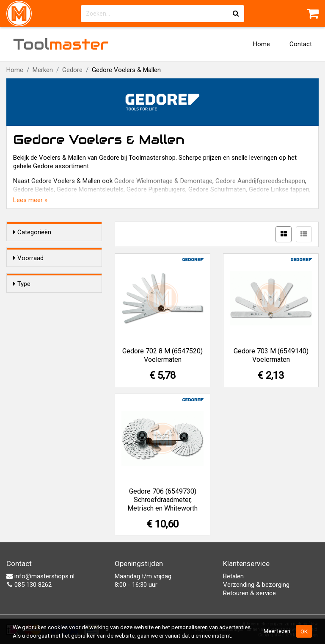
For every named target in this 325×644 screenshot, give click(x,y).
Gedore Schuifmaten (217, 189)
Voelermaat (46, 335)
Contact (301, 44)
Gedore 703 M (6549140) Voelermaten (271, 355)
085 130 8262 (29, 585)
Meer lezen (277, 631)
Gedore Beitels (33, 189)
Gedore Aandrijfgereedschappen (260, 181)
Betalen (233, 576)
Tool (61, 44)
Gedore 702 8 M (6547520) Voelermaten (162, 355)
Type (22, 308)
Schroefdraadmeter (57, 324)
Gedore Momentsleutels (90, 189)
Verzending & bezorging (256, 585)
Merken (43, 70)
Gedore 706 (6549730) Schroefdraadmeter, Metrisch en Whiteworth (162, 500)
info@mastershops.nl (40, 576)
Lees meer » (30, 200)
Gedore (72, 70)
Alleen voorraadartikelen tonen (59, 275)
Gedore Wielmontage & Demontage (163, 181)
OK (304, 631)
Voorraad (28, 258)
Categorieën (32, 232)
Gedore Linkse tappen (279, 189)
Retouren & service (249, 593)
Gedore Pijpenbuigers (156, 189)
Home (262, 44)
